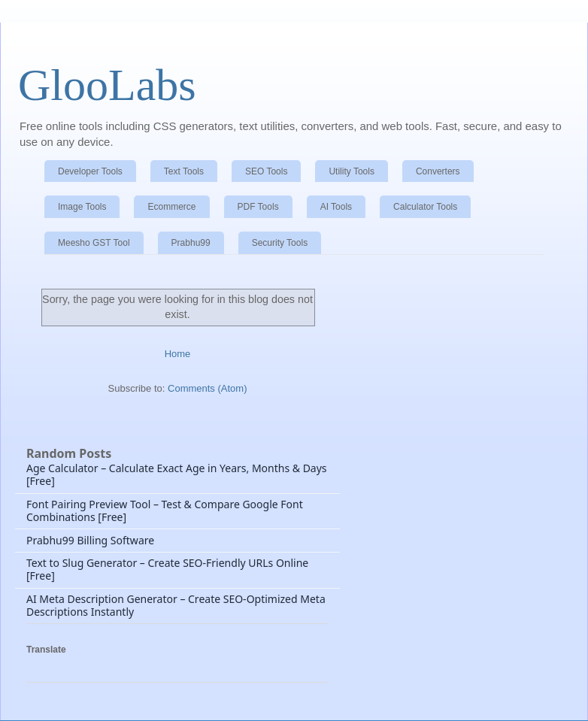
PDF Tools (258, 207)
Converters (438, 171)
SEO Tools (266, 171)
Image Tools (82, 207)
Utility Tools (351, 171)
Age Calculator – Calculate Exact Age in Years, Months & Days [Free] (177, 474)
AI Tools (336, 207)
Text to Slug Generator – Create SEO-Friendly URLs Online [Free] (167, 569)
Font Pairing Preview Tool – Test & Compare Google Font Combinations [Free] (165, 510)
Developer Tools (90, 171)
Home (178, 354)
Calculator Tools (425, 207)
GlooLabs (107, 85)
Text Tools (184, 171)
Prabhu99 (191, 243)
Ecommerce (171, 207)
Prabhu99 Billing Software (90, 540)
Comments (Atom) (207, 388)
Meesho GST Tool (94, 243)
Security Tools (280, 243)
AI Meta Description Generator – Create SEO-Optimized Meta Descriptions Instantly (176, 605)
